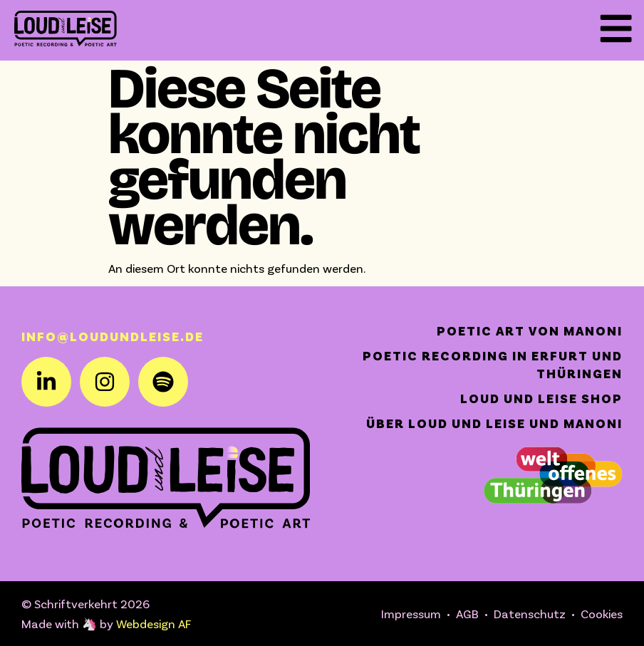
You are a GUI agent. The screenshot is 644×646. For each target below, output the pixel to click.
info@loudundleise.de (113, 336)
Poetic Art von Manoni (530, 330)
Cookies (602, 613)
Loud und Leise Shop (541, 398)
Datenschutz (530, 613)
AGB (467, 613)
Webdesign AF (154, 623)
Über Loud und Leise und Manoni (494, 423)
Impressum (411, 613)
